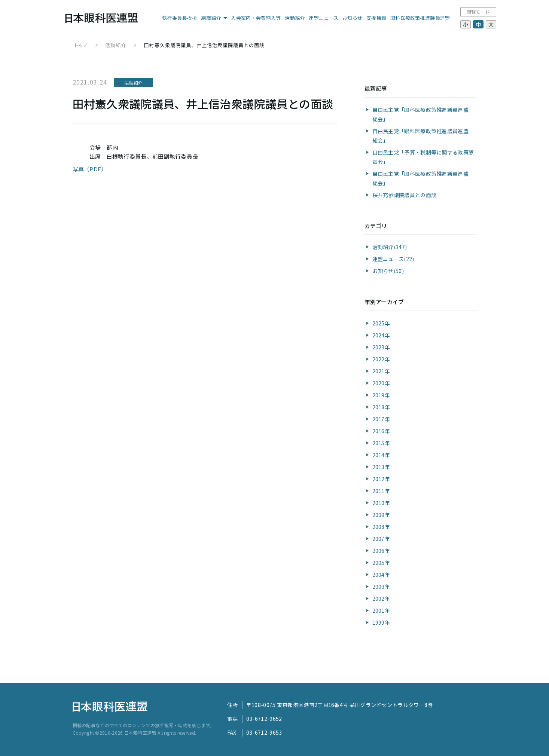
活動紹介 (295, 18)
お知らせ (352, 18)
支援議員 (376, 18)
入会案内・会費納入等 (256, 18)
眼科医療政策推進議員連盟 (420, 18)
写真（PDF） (90, 169)
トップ (81, 45)
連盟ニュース (324, 18)
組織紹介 (211, 18)
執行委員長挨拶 (179, 18)
